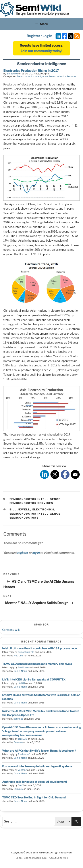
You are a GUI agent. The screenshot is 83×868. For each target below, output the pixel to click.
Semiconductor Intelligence (32, 76)
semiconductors (24, 518)
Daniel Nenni (20, 671)
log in (36, 553)
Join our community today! (41, 51)
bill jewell (20, 510)
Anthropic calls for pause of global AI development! (35, 782)
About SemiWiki (58, 858)
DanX (21, 786)
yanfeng (22, 770)
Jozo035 (23, 739)
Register (33, 36)
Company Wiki (11, 630)
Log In (47, 36)
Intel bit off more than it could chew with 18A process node (40, 648)
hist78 (21, 683)
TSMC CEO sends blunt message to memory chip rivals (37, 664)
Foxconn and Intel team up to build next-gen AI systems (37, 766)
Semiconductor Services (63, 76)
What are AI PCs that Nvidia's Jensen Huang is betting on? (39, 751)
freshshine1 (24, 754)
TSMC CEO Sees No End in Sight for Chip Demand (34, 797)
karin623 (18, 719)
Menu (42, 24)
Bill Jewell (12, 74)
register (23, 553)
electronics (43, 510)
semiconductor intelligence (35, 514)
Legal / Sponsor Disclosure (31, 858)
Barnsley (18, 742)
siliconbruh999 (26, 652)
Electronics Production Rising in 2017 (31, 71)
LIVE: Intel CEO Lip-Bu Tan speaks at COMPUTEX (34, 679)
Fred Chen (19, 656)
